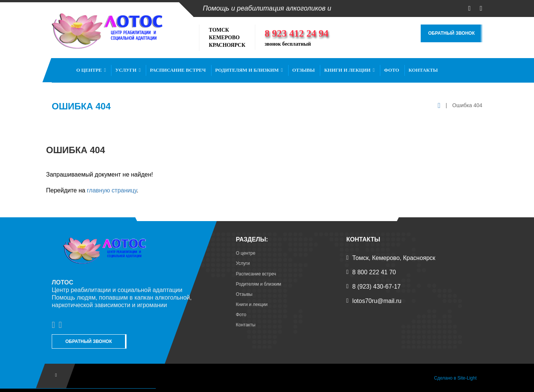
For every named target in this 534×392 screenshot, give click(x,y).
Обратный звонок (451, 33)
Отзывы (304, 70)
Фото (392, 70)
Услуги (128, 70)
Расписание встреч (178, 70)
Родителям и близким (249, 70)
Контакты (423, 70)
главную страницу (112, 190)
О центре (91, 70)
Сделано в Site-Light (455, 378)
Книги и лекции (349, 70)
